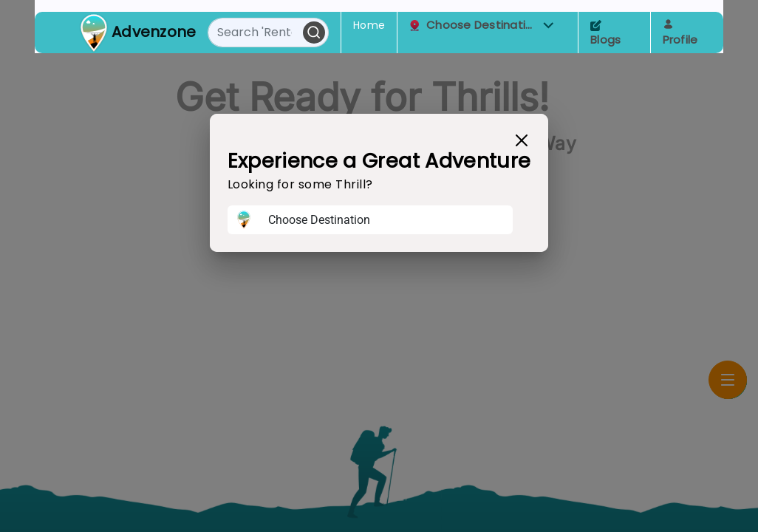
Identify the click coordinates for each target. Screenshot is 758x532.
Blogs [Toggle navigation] (605, 34)
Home (369, 25)
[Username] (386, 220)
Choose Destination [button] (482, 25)
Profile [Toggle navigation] (680, 33)
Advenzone (154, 32)
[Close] (522, 140)
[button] (549, 25)
